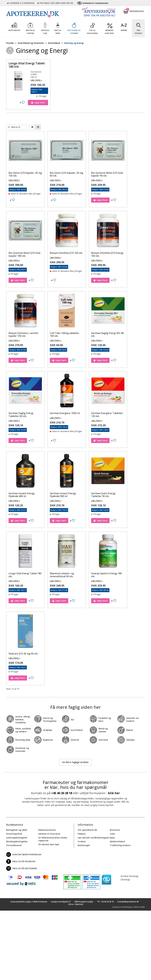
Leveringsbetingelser (17, 838)
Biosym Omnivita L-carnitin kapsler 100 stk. (23, 334)
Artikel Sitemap (130, 876)
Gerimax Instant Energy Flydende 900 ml (63, 495)
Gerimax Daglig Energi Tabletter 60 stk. (21, 415)
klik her (114, 793)
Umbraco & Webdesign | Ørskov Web (129, 907)
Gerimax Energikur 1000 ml (65, 413)
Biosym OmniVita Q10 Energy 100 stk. (107, 254)
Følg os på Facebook (21, 861)
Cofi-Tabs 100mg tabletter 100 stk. (64, 334)
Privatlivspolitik (14, 834)
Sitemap (125, 880)
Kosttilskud (54, 43)
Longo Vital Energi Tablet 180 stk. (27, 65)
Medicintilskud (117, 841)
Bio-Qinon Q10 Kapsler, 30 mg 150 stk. (25, 174)
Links (112, 834)
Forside (10, 43)
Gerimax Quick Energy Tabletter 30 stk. (103, 495)
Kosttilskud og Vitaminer (31, 43)
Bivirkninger (84, 845)
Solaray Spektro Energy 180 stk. (106, 575)
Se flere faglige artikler (75, 762)
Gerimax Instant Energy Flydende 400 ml (22, 495)
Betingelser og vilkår (17, 830)
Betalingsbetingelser (17, 841)
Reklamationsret (47, 830)
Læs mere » (36, 80)
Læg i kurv (38, 102)
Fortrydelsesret (14, 845)
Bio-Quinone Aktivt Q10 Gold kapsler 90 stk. (107, 174)
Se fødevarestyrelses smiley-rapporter (53, 839)
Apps (112, 838)
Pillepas (82, 834)
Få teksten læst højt (49, 844)
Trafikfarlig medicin (120, 845)
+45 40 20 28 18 (62, 793)
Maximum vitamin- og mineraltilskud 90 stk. (62, 575)
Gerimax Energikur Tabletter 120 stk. (107, 415)
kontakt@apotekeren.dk (24, 855)
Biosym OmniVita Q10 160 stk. (66, 253)
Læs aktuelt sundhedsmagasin (94, 838)
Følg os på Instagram (22, 868)
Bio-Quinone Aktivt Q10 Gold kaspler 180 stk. (24, 254)
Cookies (82, 841)
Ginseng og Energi (74, 43)
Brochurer (115, 830)
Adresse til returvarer (49, 834)
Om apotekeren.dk (87, 830)
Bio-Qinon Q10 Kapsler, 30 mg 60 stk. (67, 174)
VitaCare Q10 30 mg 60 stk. (23, 654)
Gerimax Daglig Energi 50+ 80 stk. (107, 334)
